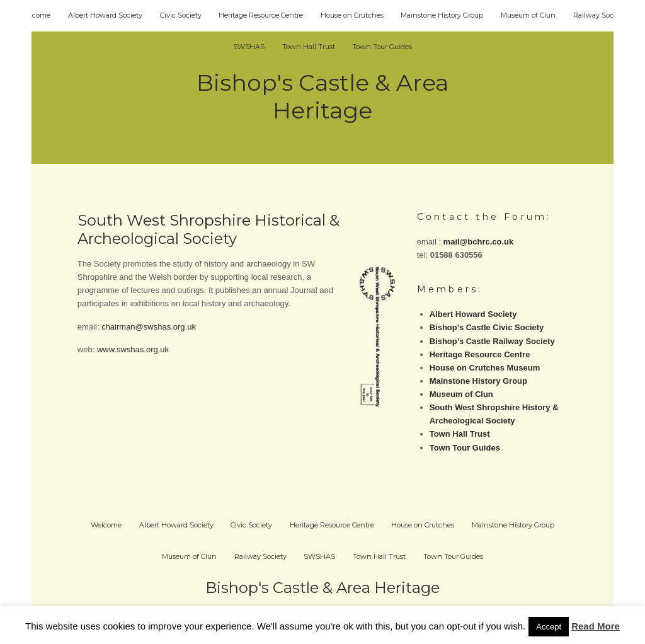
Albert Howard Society (105, 15)
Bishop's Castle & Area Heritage (322, 96)
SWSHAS (249, 47)
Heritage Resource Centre (261, 15)
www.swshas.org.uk (133, 349)
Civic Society (181, 15)
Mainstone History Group (442, 15)
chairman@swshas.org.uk (149, 327)
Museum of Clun (528, 15)
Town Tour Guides (382, 47)
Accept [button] (549, 627)
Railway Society (599, 15)
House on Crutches (352, 15)
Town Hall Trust (309, 47)
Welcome (35, 15)
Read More (596, 626)
